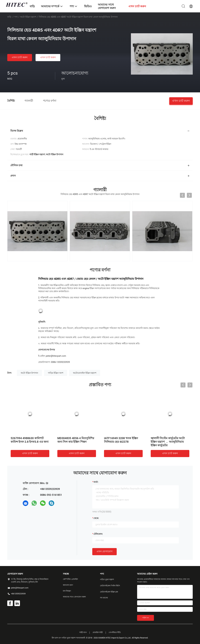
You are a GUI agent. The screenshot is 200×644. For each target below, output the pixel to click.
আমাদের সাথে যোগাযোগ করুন (74, 597)
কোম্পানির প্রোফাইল (70, 579)
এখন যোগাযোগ (104, 551)
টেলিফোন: (98, 534)
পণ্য (16, 17)
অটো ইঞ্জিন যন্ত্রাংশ (28, 17)
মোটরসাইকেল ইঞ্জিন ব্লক (109, 592)
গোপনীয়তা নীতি (115, 632)
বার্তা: (96, 482)
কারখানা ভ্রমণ (68, 585)
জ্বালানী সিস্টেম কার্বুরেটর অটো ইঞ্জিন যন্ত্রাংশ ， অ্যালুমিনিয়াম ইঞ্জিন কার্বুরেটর (168, 442)
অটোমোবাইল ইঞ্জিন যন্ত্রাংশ (85, 373)
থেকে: (96, 518)
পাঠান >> (146, 618)
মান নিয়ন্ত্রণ (67, 591)
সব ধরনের (104, 598)
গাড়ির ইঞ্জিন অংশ (56, 373)
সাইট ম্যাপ (83, 632)
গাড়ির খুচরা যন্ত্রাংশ (107, 579)
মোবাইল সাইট (98, 632)
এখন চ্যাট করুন (20, 57)
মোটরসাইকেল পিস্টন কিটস (110, 586)
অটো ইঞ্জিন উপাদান (29, 373)
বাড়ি (9, 17)
